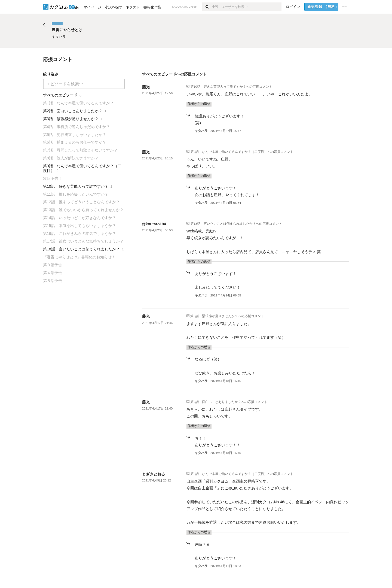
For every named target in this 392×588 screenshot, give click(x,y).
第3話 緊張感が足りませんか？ (214, 316)
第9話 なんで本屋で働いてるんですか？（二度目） (229, 151)
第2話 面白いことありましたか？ (216, 402)
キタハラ (201, 131)
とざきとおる (154, 474)
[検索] (207, 7)
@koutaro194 (154, 224)
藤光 (146, 87)
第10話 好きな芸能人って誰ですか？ (218, 86)
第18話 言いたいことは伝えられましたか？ (223, 223)
